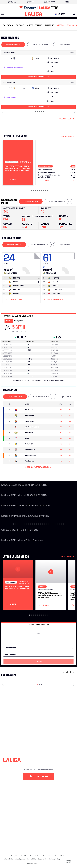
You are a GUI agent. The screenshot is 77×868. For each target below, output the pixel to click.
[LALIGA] (34, 14)
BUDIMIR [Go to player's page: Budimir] (17, 290)
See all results (68, 119)
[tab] (13, 45)
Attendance (9, 321)
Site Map (24, 856)
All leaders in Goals (14, 300)
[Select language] (62, 14)
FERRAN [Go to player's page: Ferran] (16, 293)
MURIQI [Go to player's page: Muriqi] (16, 282)
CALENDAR (8, 25)
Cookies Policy (32, 863)
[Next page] (74, 684)
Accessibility (31, 859)
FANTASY (20, 25)
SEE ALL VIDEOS (67, 556)
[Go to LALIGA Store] (38, 7)
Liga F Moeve (65, 44)
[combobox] (38, 648)
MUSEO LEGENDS (34, 25)
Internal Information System (14, 859)
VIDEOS (60, 25)
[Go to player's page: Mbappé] (32, 263)
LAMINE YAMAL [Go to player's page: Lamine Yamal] (19, 286)
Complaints (15, 856)
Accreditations (35, 856)
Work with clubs (61, 856)
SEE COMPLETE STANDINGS (38, 467)
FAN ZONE (49, 25)
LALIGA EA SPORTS (13, 44)
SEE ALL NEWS (68, 136)
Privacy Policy (55, 859)
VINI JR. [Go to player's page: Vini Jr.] (56, 286)
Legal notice (43, 859)
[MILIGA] (73, 14)
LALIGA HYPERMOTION (39, 44)
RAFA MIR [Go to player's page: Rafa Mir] (56, 293)
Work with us (48, 856)
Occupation (19, 321)
